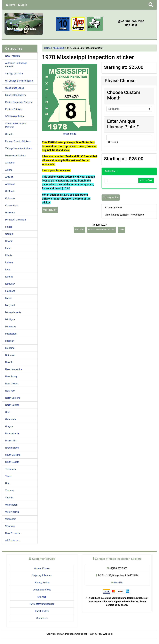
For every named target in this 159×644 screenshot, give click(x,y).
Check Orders (42, 611)
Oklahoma (10, 419)
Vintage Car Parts (14, 74)
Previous (79, 230)
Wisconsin (11, 519)
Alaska (9, 170)
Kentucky (10, 284)
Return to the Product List (101, 230)
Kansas (9, 277)
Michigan (10, 319)
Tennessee (11, 469)
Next (121, 230)
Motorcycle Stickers (15, 156)
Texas (8, 476)
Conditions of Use (42, 590)
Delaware (10, 213)
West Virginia (12, 512)
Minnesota (11, 327)
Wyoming (10, 526)
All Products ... (13, 540)
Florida (9, 227)
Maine (8, 298)
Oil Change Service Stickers (19, 81)
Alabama (10, 163)
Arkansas (10, 184)
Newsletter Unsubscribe (42, 604)
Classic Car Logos (15, 88)
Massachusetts (13, 312)
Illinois (9, 255)
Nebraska (10, 355)
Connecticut (11, 205)
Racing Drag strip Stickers (19, 102)
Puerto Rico (11, 441)
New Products (13, 56)
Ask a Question (111, 197)
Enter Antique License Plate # (123, 124)
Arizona (9, 177)
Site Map (42, 597)
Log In (22, 5)
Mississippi (59, 48)
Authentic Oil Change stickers (16, 65)
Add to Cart (146, 180)
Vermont (10, 490)
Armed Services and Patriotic (16, 125)
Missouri (10, 341)
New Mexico (12, 384)
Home (11, 5)
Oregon (9, 426)
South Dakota (12, 462)
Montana (10, 348)
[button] (151, 5)
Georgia (9, 234)
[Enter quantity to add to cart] (121, 180)
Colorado (10, 198)
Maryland (10, 305)
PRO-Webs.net (105, 634)
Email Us (117, 583)
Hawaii (9, 241)
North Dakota (12, 405)
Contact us (42, 618)
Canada (9, 134)
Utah (8, 483)
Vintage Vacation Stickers (18, 148)
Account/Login (42, 568)
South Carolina (13, 455)
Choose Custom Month (124, 95)
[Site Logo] (24, 23)
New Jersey (11, 376)
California (10, 191)
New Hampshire (14, 369)
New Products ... (14, 533)
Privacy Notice (42, 583)
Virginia (9, 498)
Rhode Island (12, 448)
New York (10, 391)
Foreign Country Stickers (18, 141)
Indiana (9, 262)
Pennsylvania (12, 433)
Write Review (50, 210)
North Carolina (13, 398)
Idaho (8, 248)
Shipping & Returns (42, 575)
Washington (11, 505)
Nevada (9, 362)
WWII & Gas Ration (15, 116)
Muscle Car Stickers (15, 95)
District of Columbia (15, 220)
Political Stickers (14, 109)
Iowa (8, 270)
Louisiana (10, 291)
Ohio (8, 412)
